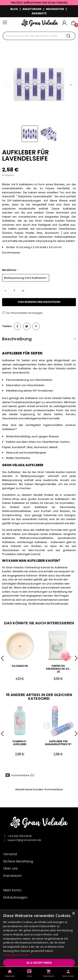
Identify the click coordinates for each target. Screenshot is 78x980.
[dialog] (39, 945)
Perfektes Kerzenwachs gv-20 (58, 669)
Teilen (17, 326)
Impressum (12, 876)
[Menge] (14, 291)
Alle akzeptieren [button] (39, 963)
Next (71, 85)
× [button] (73, 914)
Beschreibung (17, 339)
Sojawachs (20, 666)
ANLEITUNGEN (32, 9)
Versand (10, 854)
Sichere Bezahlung (18, 861)
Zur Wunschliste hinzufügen (22, 313)
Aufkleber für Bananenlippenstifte (58, 743)
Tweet (27, 326)
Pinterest (36, 326)
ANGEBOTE (39, 13)
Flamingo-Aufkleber (20, 743)
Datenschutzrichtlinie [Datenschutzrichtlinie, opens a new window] (16, 955)
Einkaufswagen (15, 897)
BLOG (14, 9)
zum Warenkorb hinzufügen (39, 302)
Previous (7, 85)
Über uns (10, 868)
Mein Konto (12, 890)
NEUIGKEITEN (55, 9)
